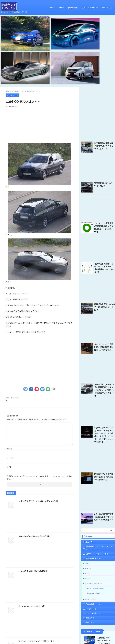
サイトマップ (107, 8)
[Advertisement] (40, 76)
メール (10, 409)
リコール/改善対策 (91, 549)
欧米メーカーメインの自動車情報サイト (57, 638)
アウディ (88, 509)
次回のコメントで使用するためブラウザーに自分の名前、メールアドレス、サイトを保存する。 (39, 429)
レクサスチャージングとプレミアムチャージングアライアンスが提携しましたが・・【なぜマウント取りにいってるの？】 (104, 381)
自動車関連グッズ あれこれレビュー (98, 490)
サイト (9, 418)
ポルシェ (88, 518)
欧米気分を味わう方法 (58, 634)
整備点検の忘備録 (93, 531)
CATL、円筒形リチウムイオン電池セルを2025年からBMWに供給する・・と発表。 (105, 599)
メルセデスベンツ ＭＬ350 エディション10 (37, 452)
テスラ (87, 513)
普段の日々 (89, 558)
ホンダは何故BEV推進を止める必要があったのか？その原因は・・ (104, 460)
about (61, 8)
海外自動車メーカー (92, 500)
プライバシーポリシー (90, 8)
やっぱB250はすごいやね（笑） (31, 557)
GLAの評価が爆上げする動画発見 (32, 522)
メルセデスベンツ (13, 349)
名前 (9, 400)
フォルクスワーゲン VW (93, 523)
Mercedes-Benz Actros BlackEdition (34, 487)
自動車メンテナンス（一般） (95, 495)
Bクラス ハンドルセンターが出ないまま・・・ (38, 592)
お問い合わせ (73, 8)
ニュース (88, 486)
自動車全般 (89, 554)
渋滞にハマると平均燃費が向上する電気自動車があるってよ (104, 420)
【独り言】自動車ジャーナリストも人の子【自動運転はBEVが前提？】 (104, 218)
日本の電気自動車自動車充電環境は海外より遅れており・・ (104, 97)
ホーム (52, 8)
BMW (87, 504)
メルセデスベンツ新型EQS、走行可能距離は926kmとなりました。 (105, 298)
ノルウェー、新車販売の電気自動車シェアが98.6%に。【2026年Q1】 (104, 178)
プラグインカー (90, 545)
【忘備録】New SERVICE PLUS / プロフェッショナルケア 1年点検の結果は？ (104, 579)
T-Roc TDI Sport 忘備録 (95, 527)
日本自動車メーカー (92, 540)
